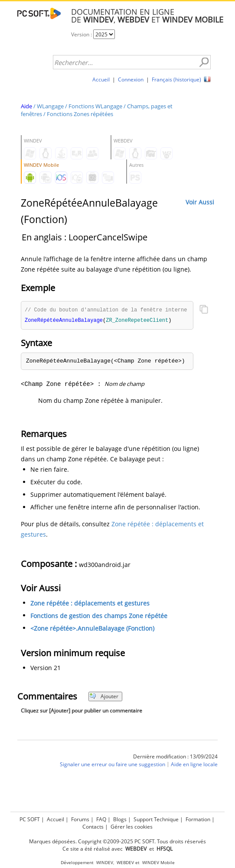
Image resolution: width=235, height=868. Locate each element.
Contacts (93, 827)
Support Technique (156, 819)
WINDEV (105, 863)
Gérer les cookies (132, 827)
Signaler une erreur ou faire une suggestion (113, 765)
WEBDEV (125, 863)
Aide (26, 106)
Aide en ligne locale (194, 765)
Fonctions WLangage (95, 106)
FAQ (101, 819)
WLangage (50, 106)
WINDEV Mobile (158, 863)
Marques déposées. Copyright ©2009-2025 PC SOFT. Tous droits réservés (117, 841)
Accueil (101, 79)
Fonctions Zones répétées (80, 114)
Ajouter (104, 697)
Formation (198, 819)
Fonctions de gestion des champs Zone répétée (99, 617)
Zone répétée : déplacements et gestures (90, 604)
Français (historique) (176, 79)
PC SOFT (30, 819)
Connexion (131, 79)
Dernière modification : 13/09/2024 (175, 757)
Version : (82, 34)
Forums (80, 819)
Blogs (120, 819)
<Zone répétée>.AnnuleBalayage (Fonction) (92, 629)
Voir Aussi (200, 202)
